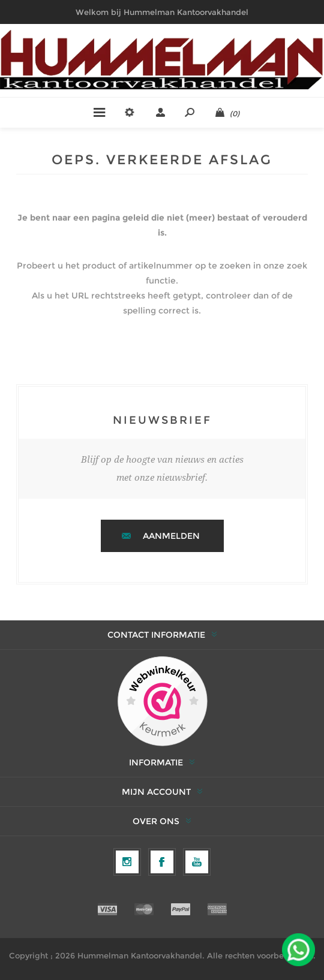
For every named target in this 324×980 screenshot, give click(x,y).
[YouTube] (197, 862)
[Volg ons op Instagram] (127, 862)
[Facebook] (162, 862)
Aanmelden (171, 536)
